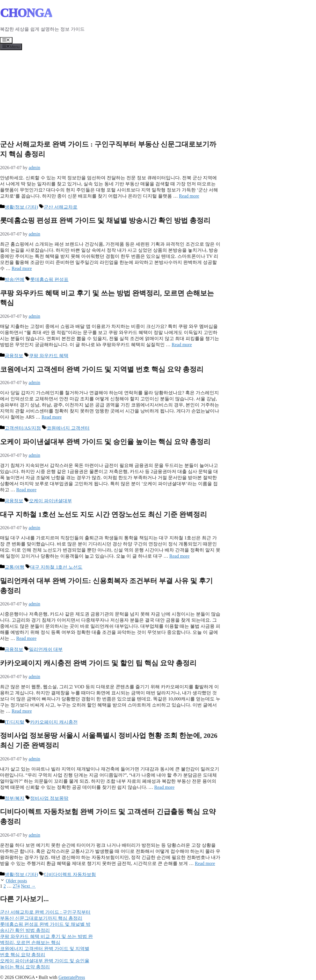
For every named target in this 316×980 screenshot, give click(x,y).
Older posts (16, 881)
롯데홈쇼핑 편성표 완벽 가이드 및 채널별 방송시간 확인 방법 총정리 (105, 220)
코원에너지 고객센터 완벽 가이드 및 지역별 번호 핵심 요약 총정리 (102, 369)
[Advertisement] (158, 94)
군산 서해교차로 (61, 207)
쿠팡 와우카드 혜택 (49, 356)
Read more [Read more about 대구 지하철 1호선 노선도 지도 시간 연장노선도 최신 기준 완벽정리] (179, 556)
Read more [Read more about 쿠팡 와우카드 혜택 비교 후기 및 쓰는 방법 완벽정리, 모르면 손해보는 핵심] (182, 345)
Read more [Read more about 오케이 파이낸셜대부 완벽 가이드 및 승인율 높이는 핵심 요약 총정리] (26, 490)
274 (16, 886)
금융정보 (14, 356)
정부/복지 (14, 798)
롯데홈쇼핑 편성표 (49, 279)
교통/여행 (14, 567)
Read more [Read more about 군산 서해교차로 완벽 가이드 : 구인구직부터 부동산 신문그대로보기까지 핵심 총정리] (189, 196)
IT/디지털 (14, 722)
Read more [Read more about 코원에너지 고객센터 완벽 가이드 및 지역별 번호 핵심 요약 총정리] (52, 417)
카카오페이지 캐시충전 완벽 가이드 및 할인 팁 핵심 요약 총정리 (98, 663)
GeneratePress (72, 977)
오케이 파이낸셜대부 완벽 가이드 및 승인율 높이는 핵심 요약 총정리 (105, 442)
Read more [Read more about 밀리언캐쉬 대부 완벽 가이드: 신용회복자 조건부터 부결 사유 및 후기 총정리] (26, 638)
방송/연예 (14, 279)
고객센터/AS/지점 (23, 428)
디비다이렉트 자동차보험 (70, 874)
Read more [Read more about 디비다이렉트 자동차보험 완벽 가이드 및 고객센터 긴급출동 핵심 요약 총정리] (205, 863)
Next (28, 886)
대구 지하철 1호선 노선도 (56, 567)
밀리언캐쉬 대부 (46, 649)
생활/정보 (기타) (21, 207)
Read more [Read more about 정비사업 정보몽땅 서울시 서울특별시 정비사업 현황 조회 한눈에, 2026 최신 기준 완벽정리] (164, 787)
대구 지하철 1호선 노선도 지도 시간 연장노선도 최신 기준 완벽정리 (103, 514)
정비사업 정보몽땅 (49, 798)
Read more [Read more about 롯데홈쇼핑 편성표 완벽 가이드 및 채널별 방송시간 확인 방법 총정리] (22, 268)
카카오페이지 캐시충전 (54, 722)
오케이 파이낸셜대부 (50, 501)
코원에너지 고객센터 (68, 428)
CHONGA (26, 13)
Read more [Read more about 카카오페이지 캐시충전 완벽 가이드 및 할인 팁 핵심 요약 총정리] (22, 711)
